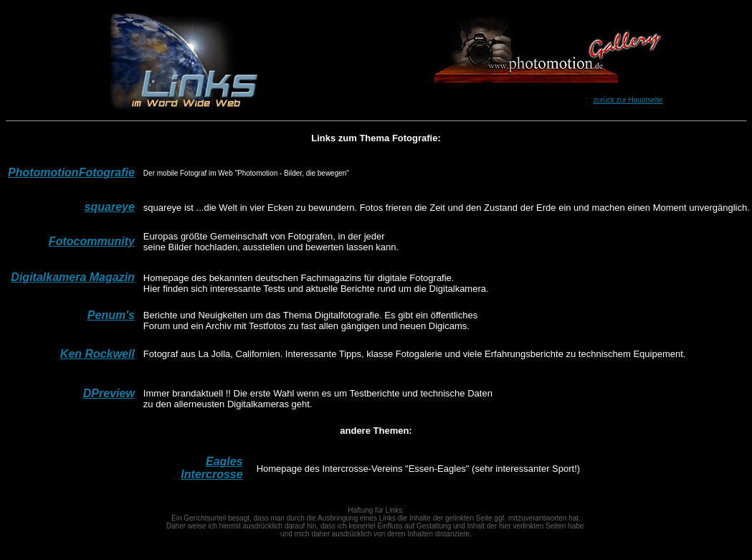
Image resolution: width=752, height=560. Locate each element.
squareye (110, 207)
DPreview (109, 393)
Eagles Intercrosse (211, 468)
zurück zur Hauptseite (628, 100)
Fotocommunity (92, 241)
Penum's (111, 315)
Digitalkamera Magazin (73, 277)
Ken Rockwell (97, 354)
